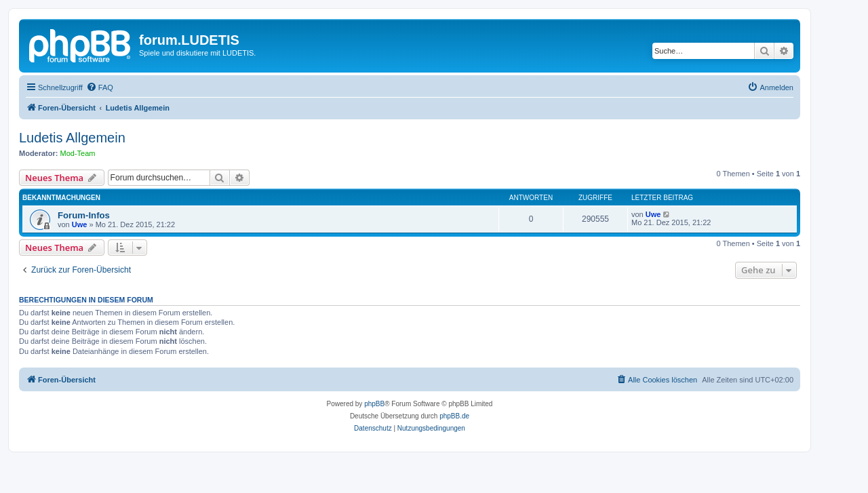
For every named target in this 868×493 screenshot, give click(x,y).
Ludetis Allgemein (72, 138)
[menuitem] (100, 87)
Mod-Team (78, 153)
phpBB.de (454, 416)
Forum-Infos (84, 215)
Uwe (80, 224)
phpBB (374, 404)
